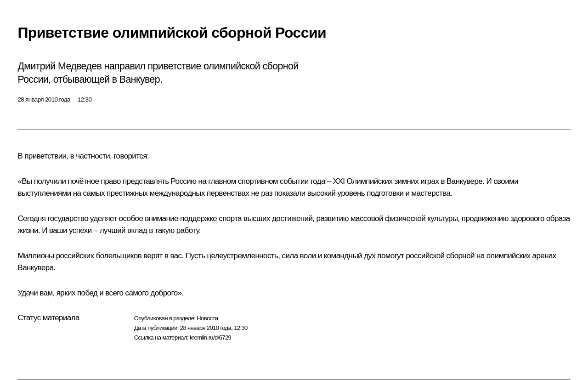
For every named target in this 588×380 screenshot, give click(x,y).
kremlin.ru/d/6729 (210, 337)
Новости (207, 318)
